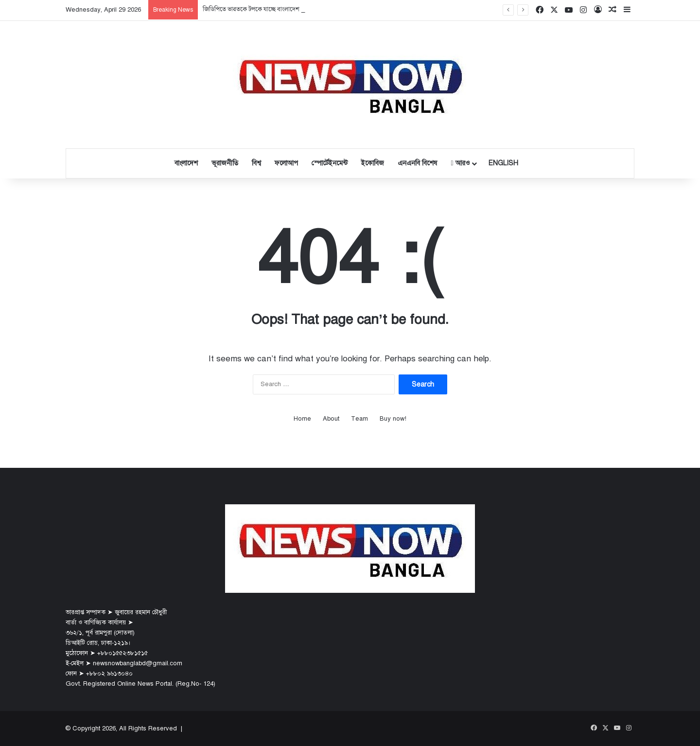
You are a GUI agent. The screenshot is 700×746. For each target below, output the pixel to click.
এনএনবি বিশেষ (417, 163)
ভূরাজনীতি (225, 163)
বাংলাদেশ (186, 163)
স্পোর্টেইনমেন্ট (330, 163)
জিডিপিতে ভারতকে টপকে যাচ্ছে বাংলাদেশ (251, 9)
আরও (460, 163)
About (331, 419)
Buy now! (393, 419)
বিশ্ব (256, 163)
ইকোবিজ (373, 163)
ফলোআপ (286, 163)
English (503, 163)
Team (359, 419)
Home (302, 419)
